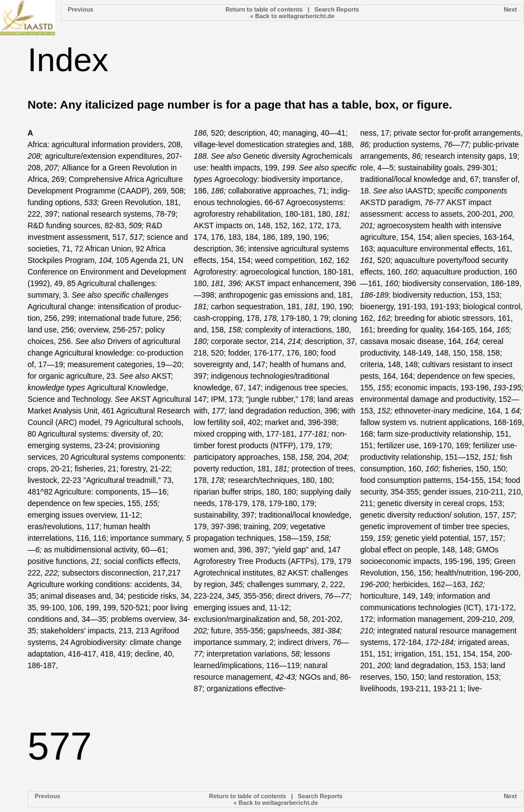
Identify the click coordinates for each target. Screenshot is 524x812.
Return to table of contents (264, 9)
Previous (80, 9)
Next (510, 9)
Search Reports (336, 9)
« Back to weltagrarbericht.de (292, 16)
